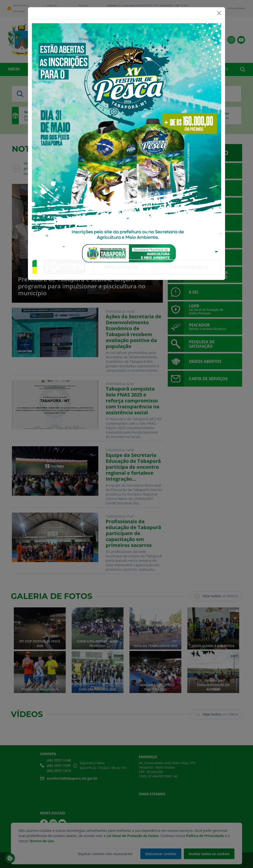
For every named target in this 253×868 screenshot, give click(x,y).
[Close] (219, 13)
